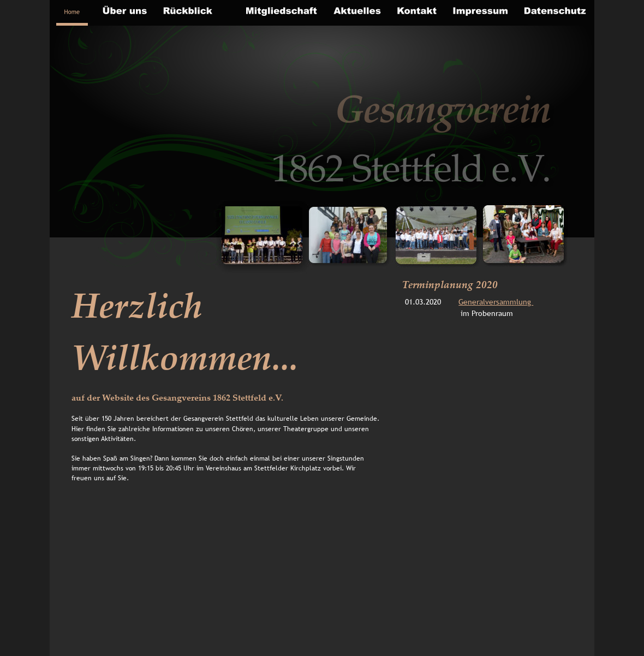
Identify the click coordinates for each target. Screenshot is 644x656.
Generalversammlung (496, 302)
